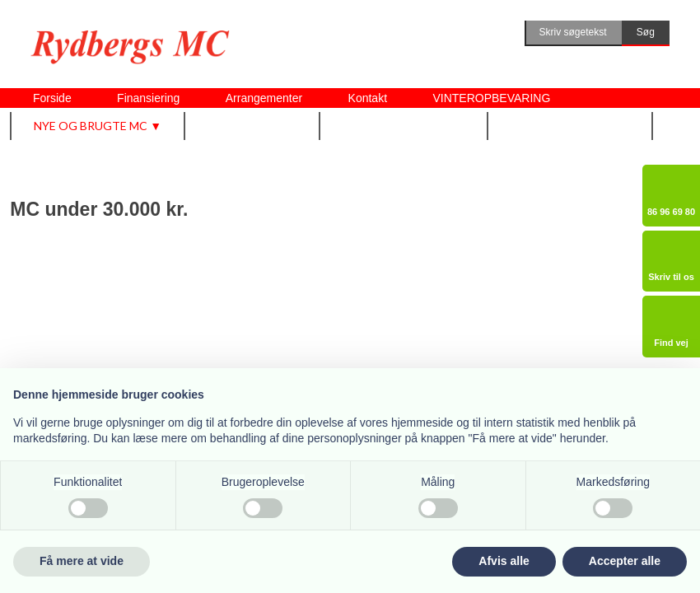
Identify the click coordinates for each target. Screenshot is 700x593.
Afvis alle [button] (504, 561)
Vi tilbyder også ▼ (404, 126)
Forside (52, 98)
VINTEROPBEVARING (491, 98)
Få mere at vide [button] (82, 561)
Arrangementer (264, 98)
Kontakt (368, 98)
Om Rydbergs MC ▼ (571, 126)
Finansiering (148, 98)
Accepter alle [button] (625, 561)
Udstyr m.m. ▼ (253, 126)
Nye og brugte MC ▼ (98, 126)
